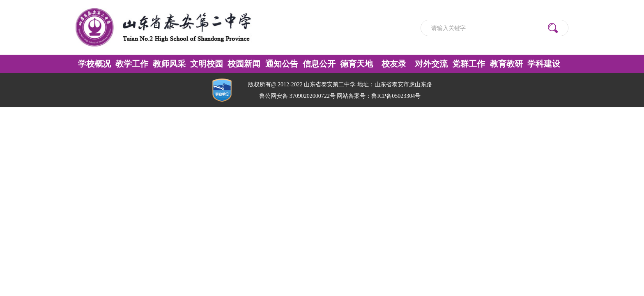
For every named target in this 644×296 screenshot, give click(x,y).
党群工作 (469, 64)
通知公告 (282, 64)
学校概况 (94, 64)
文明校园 (207, 64)
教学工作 (132, 64)
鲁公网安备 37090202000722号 (297, 96)
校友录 (394, 64)
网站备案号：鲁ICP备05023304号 (379, 96)
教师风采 (169, 64)
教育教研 (506, 64)
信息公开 (319, 64)
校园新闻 (244, 64)
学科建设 (544, 64)
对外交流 (431, 64)
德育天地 (356, 64)
